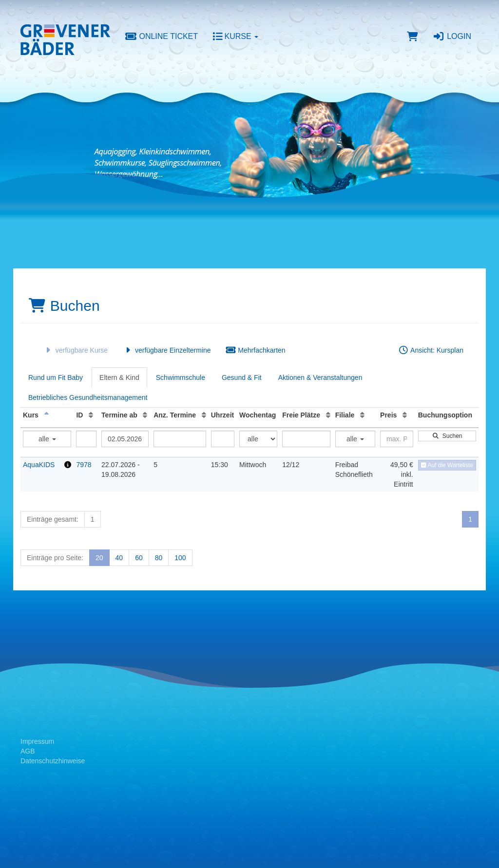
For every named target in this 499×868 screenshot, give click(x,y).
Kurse (235, 36)
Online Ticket (161, 36)
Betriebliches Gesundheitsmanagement (88, 397)
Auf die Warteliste (447, 465)
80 (159, 558)
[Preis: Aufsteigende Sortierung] (405, 415)
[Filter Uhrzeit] (223, 439)
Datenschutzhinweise (53, 761)
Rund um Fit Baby (56, 377)
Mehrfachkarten (256, 350)
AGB (28, 751)
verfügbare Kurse (75, 350)
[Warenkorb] (413, 37)
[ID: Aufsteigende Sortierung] (91, 415)
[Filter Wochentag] (258, 439)
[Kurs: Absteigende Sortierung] (47, 415)
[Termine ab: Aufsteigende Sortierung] (145, 415)
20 (99, 558)
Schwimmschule (181, 377)
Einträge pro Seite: (55, 558)
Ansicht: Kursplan (431, 350)
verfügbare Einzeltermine (166, 350)
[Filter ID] (86, 439)
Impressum (37, 741)
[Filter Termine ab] (125, 439)
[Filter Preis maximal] (397, 439)
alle (47, 439)
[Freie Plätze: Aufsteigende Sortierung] (328, 415)
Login (452, 36)
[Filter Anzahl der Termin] (180, 439)
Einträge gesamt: (53, 519)
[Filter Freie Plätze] (306, 439)
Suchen (447, 436)
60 (139, 558)
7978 (84, 465)
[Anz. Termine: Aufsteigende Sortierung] (204, 415)
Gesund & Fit (242, 377)
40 (119, 558)
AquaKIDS (39, 465)
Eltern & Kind (119, 377)
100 (180, 558)
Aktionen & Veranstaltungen (320, 377)
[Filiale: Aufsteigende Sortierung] (362, 415)
